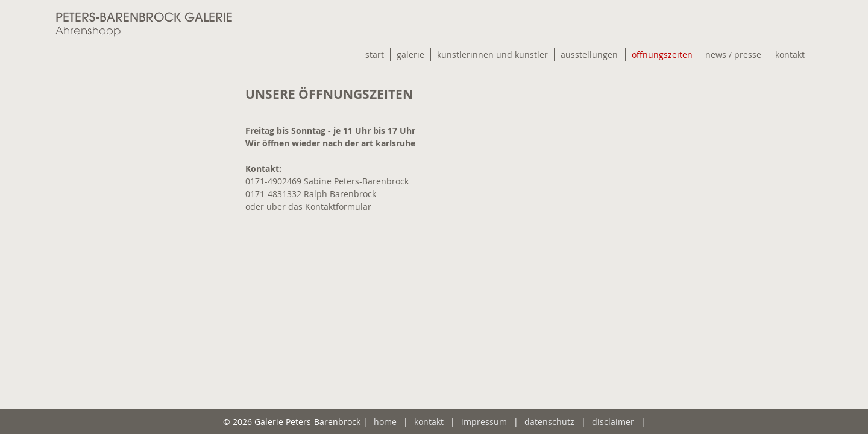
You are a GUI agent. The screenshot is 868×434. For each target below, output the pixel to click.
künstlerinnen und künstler (492, 55)
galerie (410, 55)
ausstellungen (589, 55)
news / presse (733, 55)
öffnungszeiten (662, 55)
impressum (484, 422)
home (385, 422)
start (375, 55)
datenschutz (549, 422)
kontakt (790, 55)
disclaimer (613, 422)
